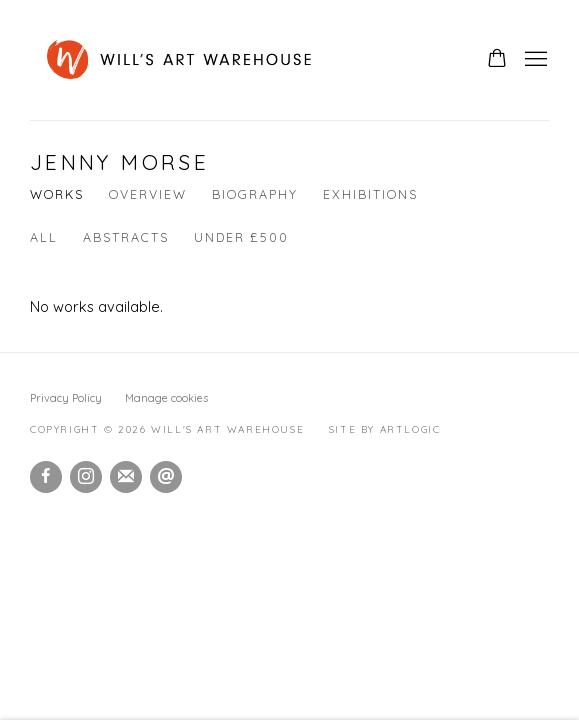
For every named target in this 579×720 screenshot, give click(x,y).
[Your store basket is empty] (497, 60)
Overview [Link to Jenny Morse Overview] (148, 194)
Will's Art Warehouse (247, 60)
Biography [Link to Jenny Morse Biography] (255, 194)
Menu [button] (534, 60)
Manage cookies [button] (166, 398)
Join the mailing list (126, 477)
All (44, 237)
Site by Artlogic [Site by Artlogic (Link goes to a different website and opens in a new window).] (385, 429)
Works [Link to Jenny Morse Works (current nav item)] (57, 194)
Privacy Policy (66, 398)
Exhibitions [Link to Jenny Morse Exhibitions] (370, 194)
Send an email (166, 477)
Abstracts (126, 237)
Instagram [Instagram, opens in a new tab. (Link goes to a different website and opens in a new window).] (86, 477)
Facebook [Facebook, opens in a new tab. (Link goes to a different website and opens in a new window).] (46, 477)
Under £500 (241, 237)
